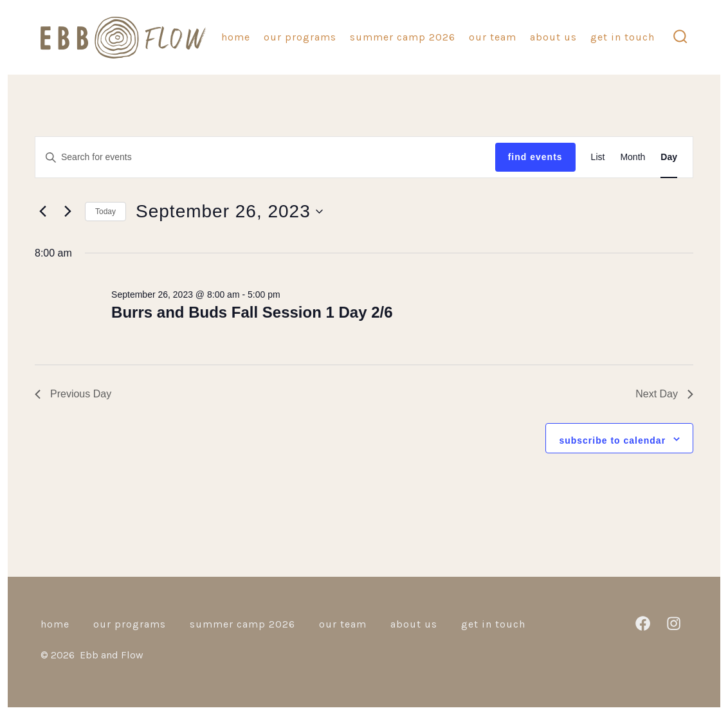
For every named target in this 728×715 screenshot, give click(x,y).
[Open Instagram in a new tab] (674, 623)
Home (236, 37)
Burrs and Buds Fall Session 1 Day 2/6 (252, 312)
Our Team (493, 37)
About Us (553, 37)
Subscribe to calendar (612, 440)
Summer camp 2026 (403, 37)
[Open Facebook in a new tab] (643, 623)
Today (105, 212)
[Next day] (68, 212)
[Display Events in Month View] (632, 157)
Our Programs (300, 37)
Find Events (535, 157)
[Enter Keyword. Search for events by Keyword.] (265, 157)
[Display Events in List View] (598, 157)
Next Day (664, 394)
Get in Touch (623, 37)
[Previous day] (42, 212)
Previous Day (73, 394)
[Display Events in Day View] (669, 157)
